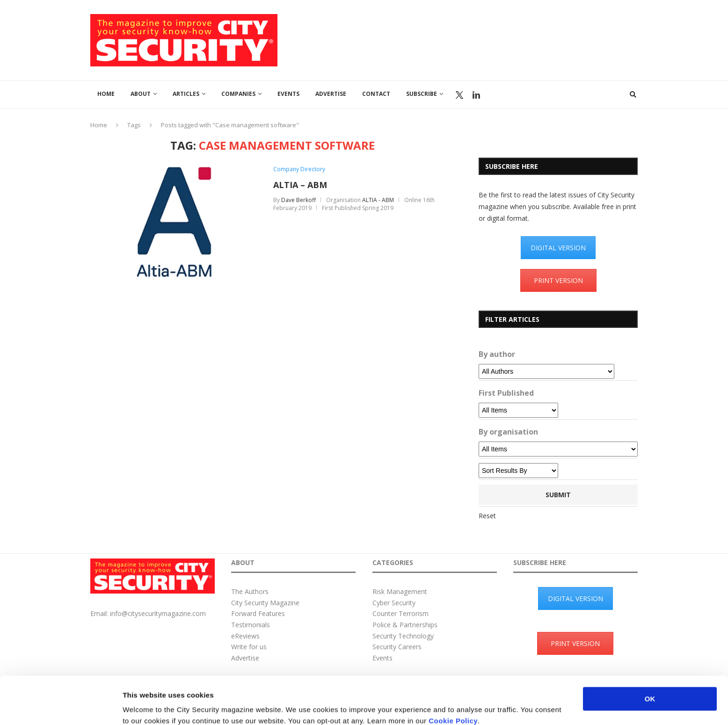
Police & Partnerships (405, 625)
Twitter (459, 95)
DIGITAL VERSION (558, 248)
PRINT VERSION (558, 280)
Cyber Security (394, 603)
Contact (376, 94)
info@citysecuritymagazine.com (158, 613)
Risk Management (400, 591)
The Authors (250, 591)
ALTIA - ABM (378, 200)
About (141, 94)
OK (650, 654)
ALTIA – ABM (300, 185)
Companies (238, 94)
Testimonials (251, 625)
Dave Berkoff (298, 200)
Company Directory (299, 169)
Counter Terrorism (400, 613)
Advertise (331, 94)
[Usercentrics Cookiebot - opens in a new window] (61, 707)
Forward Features (258, 613)
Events (288, 94)
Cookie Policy (453, 676)
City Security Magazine (265, 603)
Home (106, 94)
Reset (487, 516)
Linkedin (476, 95)
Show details (491, 707)
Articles (186, 94)
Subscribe (422, 94)
